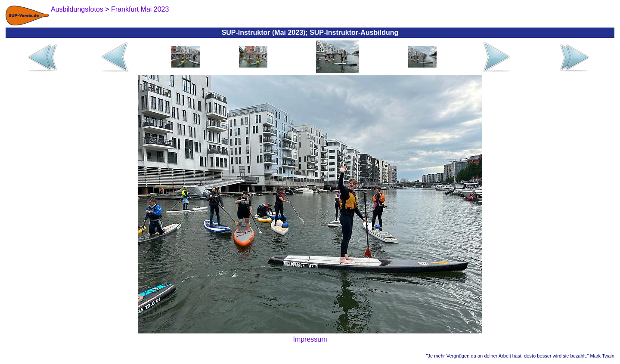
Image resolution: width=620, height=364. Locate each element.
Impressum (310, 339)
